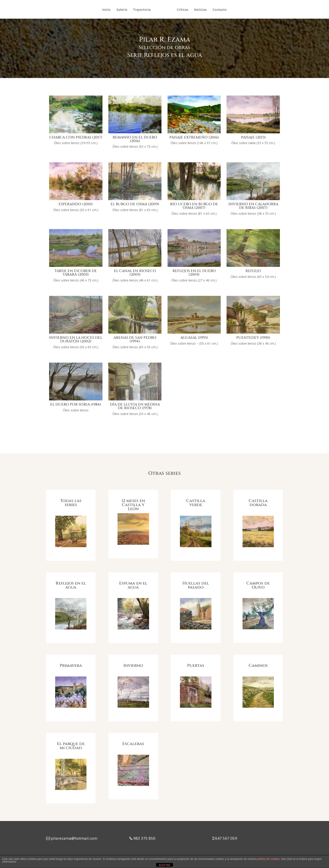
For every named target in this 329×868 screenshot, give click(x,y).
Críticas (183, 10)
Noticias (200, 10)
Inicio (106, 10)
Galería (122, 10)
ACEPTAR (164, 865)
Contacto (220, 10)
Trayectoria (142, 10)
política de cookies (269, 859)
